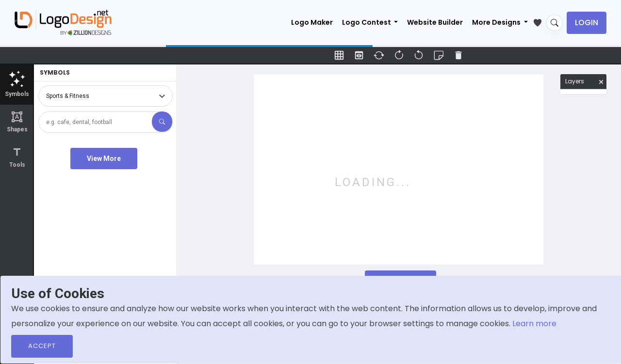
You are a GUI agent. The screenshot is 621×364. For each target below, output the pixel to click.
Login (587, 23)
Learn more (534, 324)
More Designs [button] (497, 22)
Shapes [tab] (17, 122)
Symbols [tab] (17, 84)
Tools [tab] (17, 157)
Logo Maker (312, 22)
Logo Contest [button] (367, 22)
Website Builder (435, 22)
